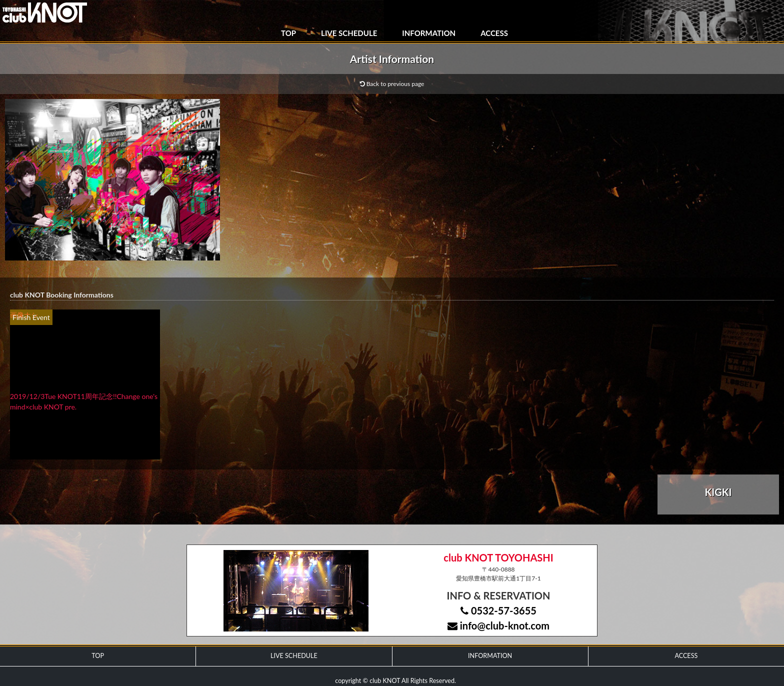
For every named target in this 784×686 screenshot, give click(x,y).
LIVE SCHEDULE (349, 33)
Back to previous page (392, 84)
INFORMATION (429, 33)
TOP (288, 33)
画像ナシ (24, 315)
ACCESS (494, 33)
